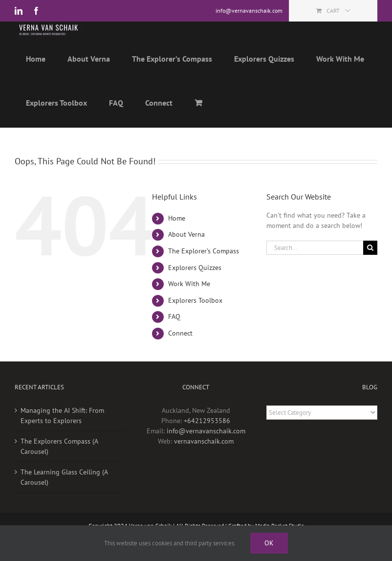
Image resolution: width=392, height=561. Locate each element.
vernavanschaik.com (204, 459)
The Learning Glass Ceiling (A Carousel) (64, 495)
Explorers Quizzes (195, 285)
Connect (180, 351)
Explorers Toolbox (195, 318)
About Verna (186, 252)
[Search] (370, 265)
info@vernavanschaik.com (206, 449)
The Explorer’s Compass (204, 269)
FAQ (174, 334)
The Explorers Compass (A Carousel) (59, 464)
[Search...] (315, 265)
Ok (269, 543)
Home (177, 236)
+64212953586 (207, 438)
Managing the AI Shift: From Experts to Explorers (62, 433)
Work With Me (189, 301)
